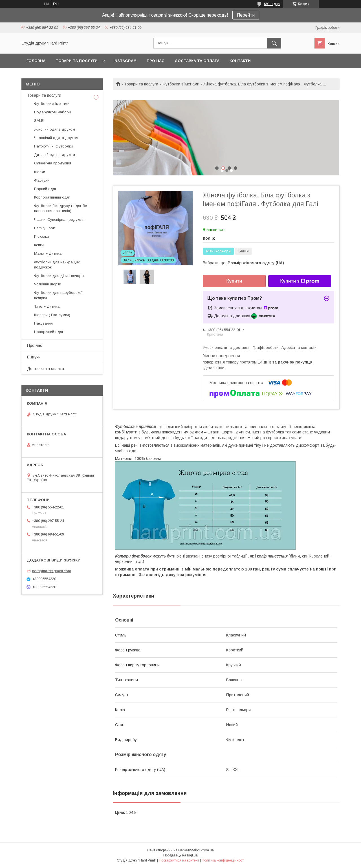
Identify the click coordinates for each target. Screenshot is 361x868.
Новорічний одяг (49, 332)
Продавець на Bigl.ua (180, 855)
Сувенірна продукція (53, 163)
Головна (36, 61)
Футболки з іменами (181, 84)
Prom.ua (207, 850)
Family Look (45, 228)
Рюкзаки (41, 236)
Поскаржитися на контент (179, 860)
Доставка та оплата (197, 61)
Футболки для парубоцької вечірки (58, 295)
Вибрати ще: (243, 263)
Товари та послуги (77, 61)
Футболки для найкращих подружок (57, 265)
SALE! (39, 121)
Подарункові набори (52, 112)
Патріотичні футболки (53, 146)
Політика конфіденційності (223, 860)
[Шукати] (274, 43)
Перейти (246, 15)
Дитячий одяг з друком (55, 155)
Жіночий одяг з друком (55, 129)
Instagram (125, 61)
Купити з (300, 281)
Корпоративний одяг (52, 197)
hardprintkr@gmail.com (52, 571)
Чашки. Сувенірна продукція (59, 220)
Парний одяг (45, 189)
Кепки (39, 245)
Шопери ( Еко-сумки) (52, 315)
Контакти (240, 61)
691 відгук (272, 4)
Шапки (40, 172)
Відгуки (34, 357)
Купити (234, 281)
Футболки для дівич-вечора (59, 276)
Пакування (43, 323)
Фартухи (42, 180)
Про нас (156, 61)
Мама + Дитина (48, 253)
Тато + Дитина (47, 306)
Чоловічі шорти (48, 284)
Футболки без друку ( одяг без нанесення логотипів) (61, 208)
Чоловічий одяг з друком (56, 138)
